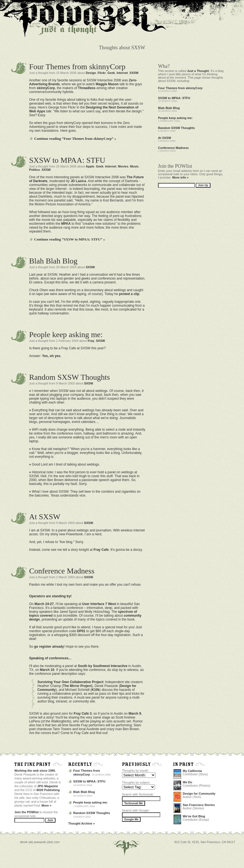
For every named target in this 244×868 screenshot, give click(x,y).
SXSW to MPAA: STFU (67, 160)
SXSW (134, 73)
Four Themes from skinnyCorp (77, 67)
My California (192, 771)
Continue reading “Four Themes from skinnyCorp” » (75, 139)
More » (46, 805)
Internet (122, 73)
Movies (123, 166)
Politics (35, 170)
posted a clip (129, 294)
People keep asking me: (66, 334)
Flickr (102, 73)
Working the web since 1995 (35, 771)
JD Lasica (78, 181)
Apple (90, 166)
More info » (180, 177)
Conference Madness (62, 571)
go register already (49, 647)
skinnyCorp (46, 88)
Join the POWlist (26, 812)
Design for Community (199, 794)
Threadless (87, 88)
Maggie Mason (107, 84)
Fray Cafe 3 (83, 714)
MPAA (66, 224)
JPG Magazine (48, 786)
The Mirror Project (77, 686)
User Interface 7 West (99, 604)
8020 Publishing (48, 790)
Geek (111, 73)
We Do (187, 782)
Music (134, 166)
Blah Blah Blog (53, 261)
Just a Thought (198, 71)
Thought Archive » (82, 823)
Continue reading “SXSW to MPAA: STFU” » (70, 239)
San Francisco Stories (199, 805)
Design (91, 73)
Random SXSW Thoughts (69, 377)
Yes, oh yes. (52, 356)
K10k (96, 690)
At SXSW (45, 517)
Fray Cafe (101, 550)
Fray (91, 341)
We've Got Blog (194, 816)
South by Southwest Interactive (103, 666)
